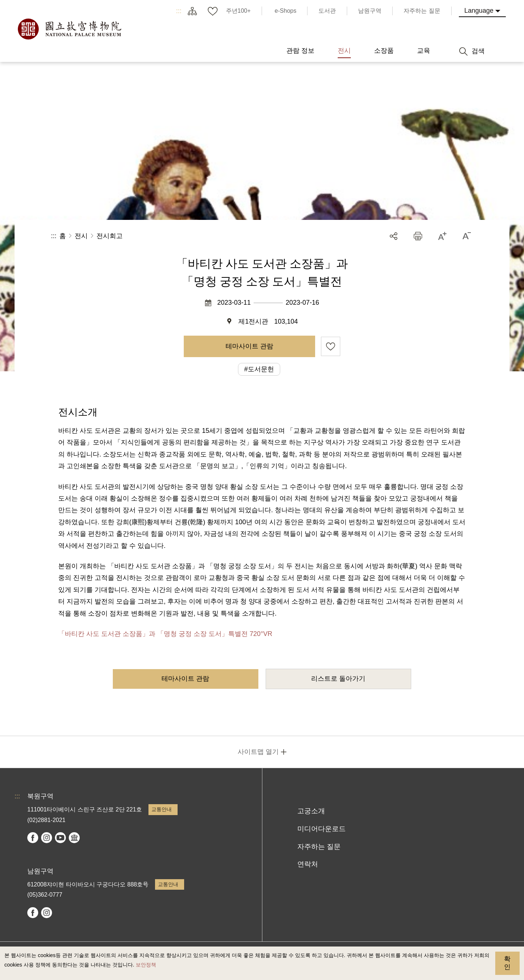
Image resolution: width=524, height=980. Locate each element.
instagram (47, 838)
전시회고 (110, 236)
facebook (33, 838)
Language (479, 11)
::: (179, 11)
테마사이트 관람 (249, 346)
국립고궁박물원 (69, 29)
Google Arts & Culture (74, 838)
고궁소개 (311, 811)
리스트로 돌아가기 (338, 679)
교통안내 (162, 809)
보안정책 (146, 965)
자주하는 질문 (319, 847)
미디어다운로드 (321, 829)
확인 (507, 963)
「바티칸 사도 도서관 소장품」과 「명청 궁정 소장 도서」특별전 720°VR (165, 634)
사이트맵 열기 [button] (258, 752)
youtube (60, 838)
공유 (394, 236)
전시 (81, 236)
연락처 (308, 864)
